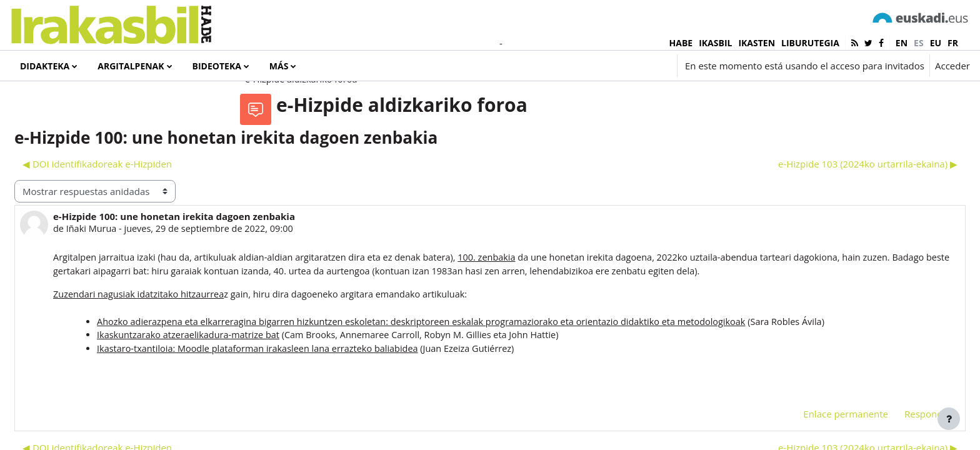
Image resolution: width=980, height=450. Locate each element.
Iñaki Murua (281, 280)
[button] (597, 66)
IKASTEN (757, 43)
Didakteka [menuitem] (45, 66)
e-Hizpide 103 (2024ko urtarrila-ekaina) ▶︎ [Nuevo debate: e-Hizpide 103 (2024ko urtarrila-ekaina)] (838, 214)
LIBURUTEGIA (810, 43)
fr (953, 43)
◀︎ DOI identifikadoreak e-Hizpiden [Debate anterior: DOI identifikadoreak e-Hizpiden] (285, 214)
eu (936, 43)
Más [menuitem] (279, 66)
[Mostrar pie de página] (949, 419)
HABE (681, 43)
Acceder (952, 66)
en (902, 43)
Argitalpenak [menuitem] (131, 66)
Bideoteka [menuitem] (217, 66)
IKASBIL (715, 43)
